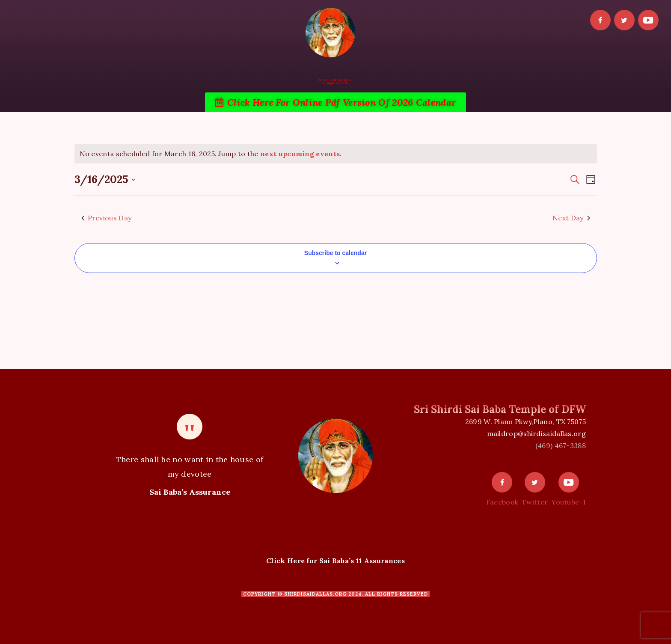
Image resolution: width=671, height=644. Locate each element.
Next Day (571, 218)
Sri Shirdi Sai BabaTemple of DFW (335, 82)
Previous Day (107, 218)
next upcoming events (300, 154)
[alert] (336, 154)
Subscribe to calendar (335, 253)
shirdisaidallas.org (315, 594)
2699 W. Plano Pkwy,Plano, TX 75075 (526, 421)
